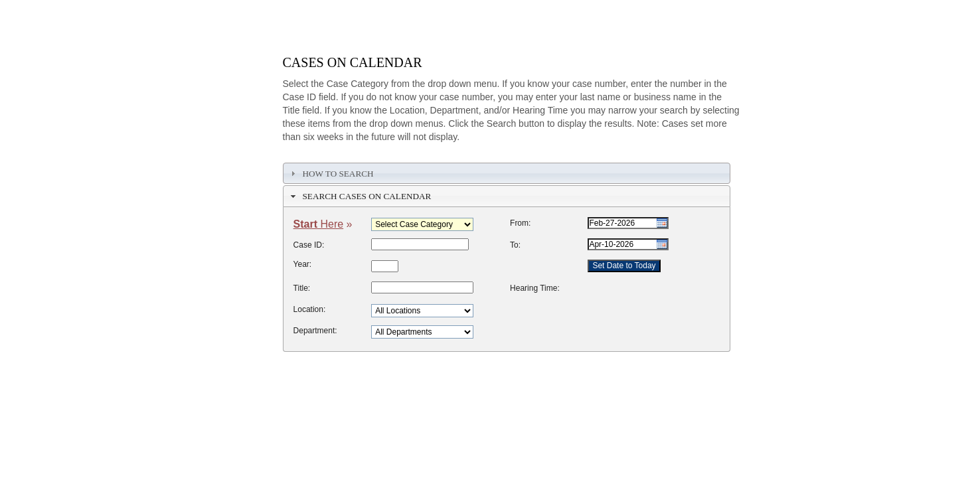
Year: (303, 264)
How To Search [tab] (330, 173)
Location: (310, 309)
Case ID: (309, 245)
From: (520, 223)
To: (515, 245)
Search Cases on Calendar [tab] (359, 197)
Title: (302, 288)
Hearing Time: (535, 288)
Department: (315, 331)
